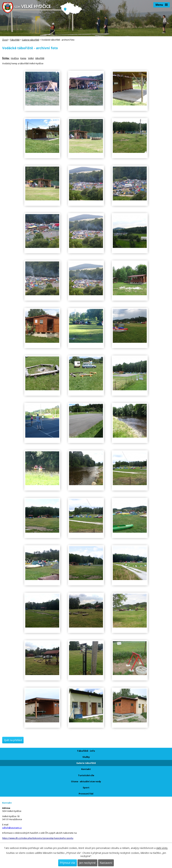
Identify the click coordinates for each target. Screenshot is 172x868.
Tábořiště (15, 40)
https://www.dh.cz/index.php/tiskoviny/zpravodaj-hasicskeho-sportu (38, 838)
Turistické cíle (86, 775)
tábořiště (40, 58)
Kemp (23, 58)
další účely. (162, 848)
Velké (31, 58)
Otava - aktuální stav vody (86, 781)
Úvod (5, 40)
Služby (86, 757)
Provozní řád (86, 794)
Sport (86, 788)
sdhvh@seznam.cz (12, 828)
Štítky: (6, 58)
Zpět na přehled (13, 740)
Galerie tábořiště (30, 40)
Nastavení (106, 863)
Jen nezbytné (87, 863)
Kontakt (86, 769)
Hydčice (15, 58)
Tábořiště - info (86, 751)
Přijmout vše (68, 863)
